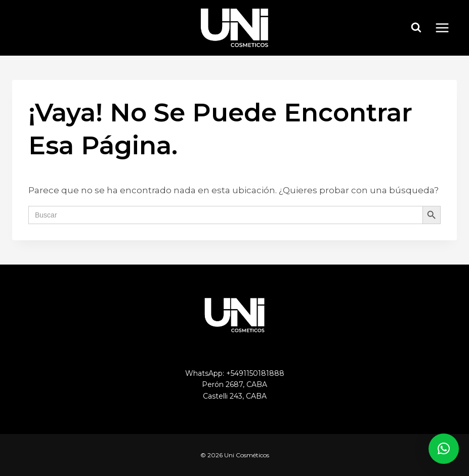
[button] (444, 449)
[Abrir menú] (447, 28)
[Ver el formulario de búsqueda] (416, 28)
